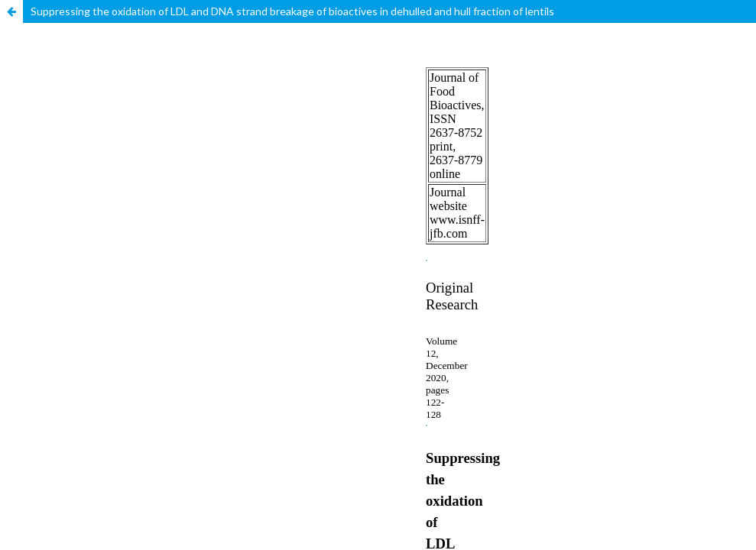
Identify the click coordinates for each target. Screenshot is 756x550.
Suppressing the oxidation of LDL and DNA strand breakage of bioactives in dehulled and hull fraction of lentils (292, 11)
